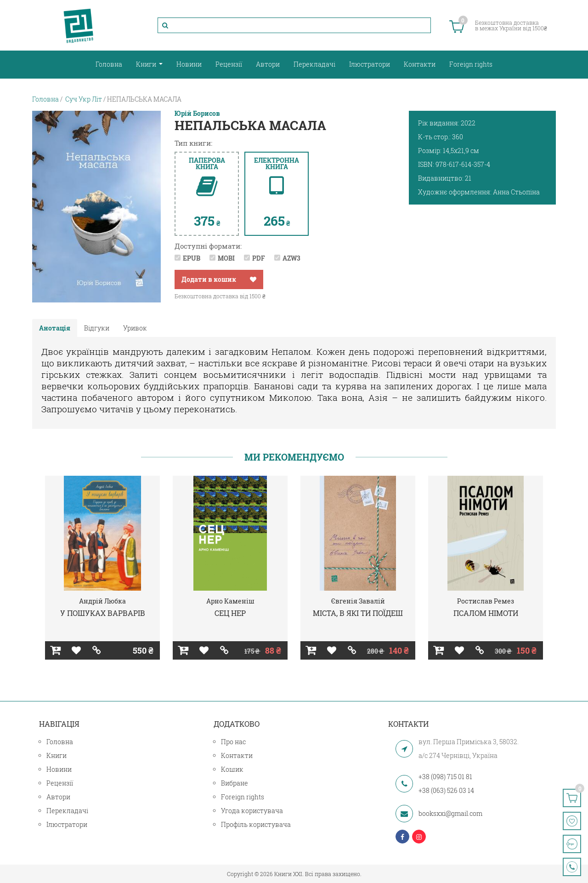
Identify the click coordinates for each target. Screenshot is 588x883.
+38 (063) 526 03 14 (446, 790)
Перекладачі (314, 64)
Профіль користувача (256, 824)
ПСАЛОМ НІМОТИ (486, 613)
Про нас (233, 742)
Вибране (235, 783)
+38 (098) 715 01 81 (445, 777)
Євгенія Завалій (358, 601)
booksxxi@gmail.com (450, 813)
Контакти (420, 64)
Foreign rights (471, 64)
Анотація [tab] (55, 328)
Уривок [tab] (135, 328)
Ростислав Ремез (486, 601)
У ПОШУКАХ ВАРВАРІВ (103, 613)
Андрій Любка (102, 601)
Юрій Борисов (197, 114)
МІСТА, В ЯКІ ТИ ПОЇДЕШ (358, 613)
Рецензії (229, 64)
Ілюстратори (370, 64)
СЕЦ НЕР (230, 613)
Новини (189, 64)
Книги (147, 64)
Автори (268, 64)
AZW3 (291, 258)
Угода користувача (252, 811)
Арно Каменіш (230, 601)
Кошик (232, 769)
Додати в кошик (209, 279)
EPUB (192, 258)
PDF (259, 258)
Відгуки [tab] (97, 328)
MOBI (226, 258)
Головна (109, 64)
